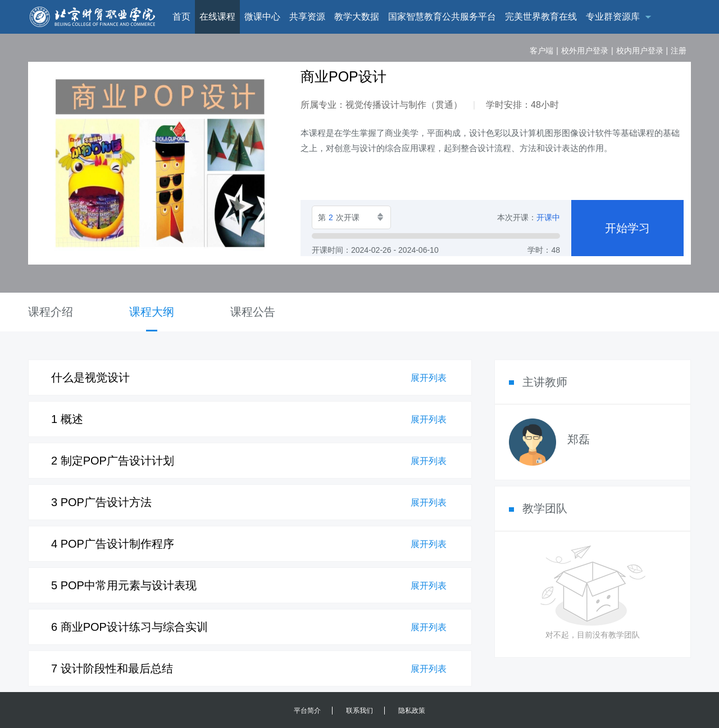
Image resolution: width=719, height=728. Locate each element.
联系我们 (359, 711)
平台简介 (307, 711)
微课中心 (262, 17)
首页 (181, 17)
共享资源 (307, 17)
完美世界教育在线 (541, 17)
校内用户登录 (640, 51)
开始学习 (627, 228)
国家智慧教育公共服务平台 (442, 17)
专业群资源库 (613, 17)
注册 (679, 51)
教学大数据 (357, 17)
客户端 (541, 51)
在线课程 (217, 17)
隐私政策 (412, 711)
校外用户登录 (585, 51)
